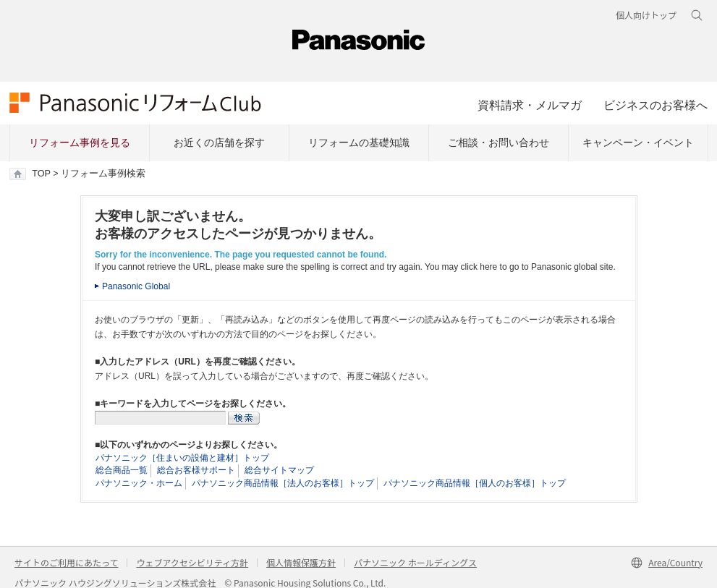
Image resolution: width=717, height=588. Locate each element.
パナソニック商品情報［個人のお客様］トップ (475, 483)
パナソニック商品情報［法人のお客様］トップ (283, 483)
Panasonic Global (136, 286)
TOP (41, 174)
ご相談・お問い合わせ (498, 142)
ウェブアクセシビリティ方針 (192, 562)
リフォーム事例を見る (80, 142)
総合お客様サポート (196, 470)
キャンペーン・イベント (638, 142)
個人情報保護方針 (301, 562)
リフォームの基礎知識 (359, 142)
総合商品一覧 (122, 470)
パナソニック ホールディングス (415, 562)
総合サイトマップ (279, 470)
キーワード (0, 0)
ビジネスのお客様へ (656, 105)
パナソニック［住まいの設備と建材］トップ (182, 458)
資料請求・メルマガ (530, 105)
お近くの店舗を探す (219, 142)
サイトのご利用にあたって (66, 562)
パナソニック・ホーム (139, 483)
